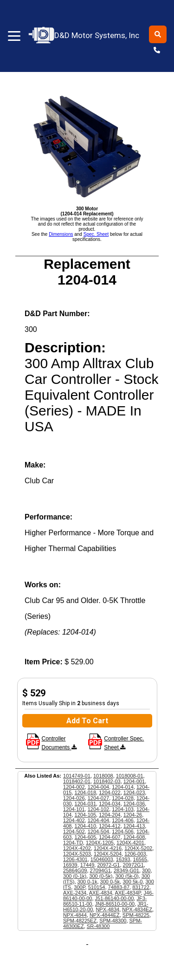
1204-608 (134, 837)
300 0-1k (87, 882)
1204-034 (110, 804)
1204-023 (134, 792)
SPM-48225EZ (80, 921)
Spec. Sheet (96, 234)
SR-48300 (98, 926)
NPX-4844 (75, 915)
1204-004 (99, 787)
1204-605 (86, 837)
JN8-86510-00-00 (115, 904)
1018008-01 (130, 776)
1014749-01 (77, 776)
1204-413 (134, 826)
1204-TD (73, 843)
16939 (70, 865)
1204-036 (134, 804)
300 (146, 870)
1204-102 (99, 809)
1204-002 (74, 787)
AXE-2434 (75, 893)
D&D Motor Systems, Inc (84, 36)
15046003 (102, 859)
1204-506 (123, 831)
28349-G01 (126, 870)
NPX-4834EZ (137, 909)
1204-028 (123, 798)
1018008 (103, 776)
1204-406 (123, 820)
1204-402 (74, 820)
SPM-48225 (136, 915)
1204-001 (134, 781)
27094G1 (100, 870)
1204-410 (86, 826)
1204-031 (86, 804)
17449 (87, 865)
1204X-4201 (130, 843)
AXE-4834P (128, 893)
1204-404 (99, 820)
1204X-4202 (77, 848)
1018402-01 (77, 781)
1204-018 (86, 792)
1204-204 (110, 815)
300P (79, 887)
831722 (141, 887)
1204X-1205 (100, 843)
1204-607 (110, 837)
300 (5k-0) (127, 876)
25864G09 (75, 870)
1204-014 (123, 787)
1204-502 (74, 831)
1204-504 (99, 831)
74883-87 (119, 887)
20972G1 (133, 865)
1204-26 (133, 815)
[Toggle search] (158, 34)
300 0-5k (110, 882)
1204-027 (99, 798)
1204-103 (123, 809)
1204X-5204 (108, 854)
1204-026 (74, 798)
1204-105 (86, 815)
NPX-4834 (107, 909)
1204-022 (110, 792)
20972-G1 (108, 865)
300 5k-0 (132, 882)
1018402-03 (107, 781)
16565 (140, 859)
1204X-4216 (108, 848)
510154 (97, 887)
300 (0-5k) (101, 876)
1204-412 (110, 826)
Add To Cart (87, 721)
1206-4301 (75, 859)
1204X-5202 (138, 848)
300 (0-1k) (75, 876)
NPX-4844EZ (105, 915)
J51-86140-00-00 (115, 898)
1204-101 (74, 809)
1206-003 (135, 854)
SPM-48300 (113, 921)
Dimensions (61, 234)
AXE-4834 (101, 893)
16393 (123, 859)
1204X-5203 (77, 854)
